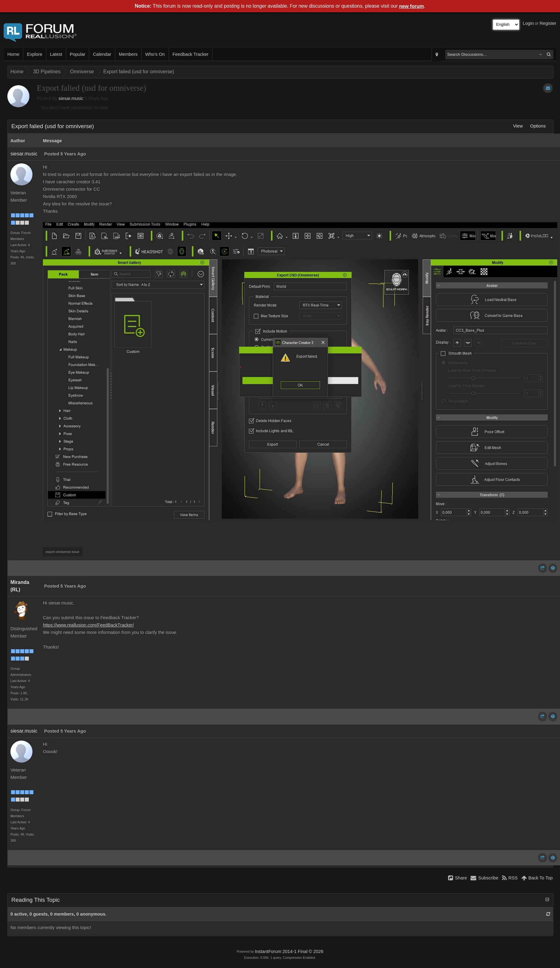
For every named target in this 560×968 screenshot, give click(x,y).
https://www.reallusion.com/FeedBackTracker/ (88, 625)
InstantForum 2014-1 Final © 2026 (289, 951)
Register (548, 23)
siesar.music (71, 98)
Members (128, 54)
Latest (56, 54)
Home (13, 54)
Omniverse (82, 72)
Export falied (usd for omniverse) (139, 72)
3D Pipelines (47, 72)
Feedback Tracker (190, 54)
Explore (35, 54)
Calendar (102, 54)
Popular (78, 54)
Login (528, 23)
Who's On (155, 54)
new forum (411, 6)
